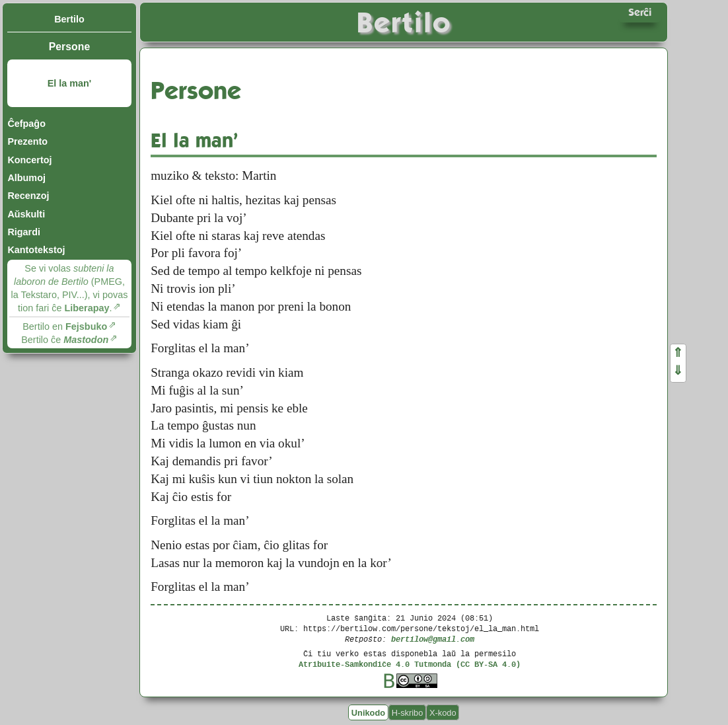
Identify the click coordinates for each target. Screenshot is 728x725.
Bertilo (69, 19)
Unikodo (368, 712)
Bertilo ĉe (65, 340)
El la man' (70, 83)
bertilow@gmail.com (433, 639)
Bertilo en (65, 326)
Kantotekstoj (36, 250)
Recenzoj (28, 196)
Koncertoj (29, 160)
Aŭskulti (26, 214)
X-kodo (443, 712)
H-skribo (408, 712)
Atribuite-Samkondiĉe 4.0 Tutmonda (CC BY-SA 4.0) (410, 664)
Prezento (27, 141)
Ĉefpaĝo (26, 124)
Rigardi (24, 232)
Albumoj (26, 178)
